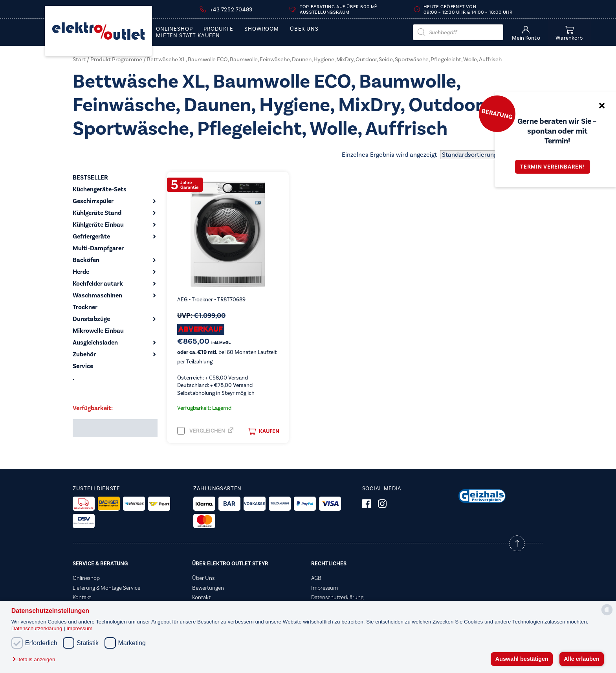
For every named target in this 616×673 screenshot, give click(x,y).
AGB (316, 578)
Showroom (262, 29)
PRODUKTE (218, 29)
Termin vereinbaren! (555, 167)
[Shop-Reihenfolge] (492, 155)
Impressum (79, 628)
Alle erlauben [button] (581, 659)
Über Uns (304, 29)
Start (79, 59)
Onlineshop (174, 29)
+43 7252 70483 (231, 10)
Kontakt (82, 597)
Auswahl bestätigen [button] (522, 659)
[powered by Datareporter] (607, 615)
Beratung (497, 114)
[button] (36, 660)
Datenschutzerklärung (38, 628)
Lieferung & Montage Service (106, 588)
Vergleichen (201, 431)
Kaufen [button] (264, 431)
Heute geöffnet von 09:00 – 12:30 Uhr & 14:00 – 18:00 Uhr (468, 9)
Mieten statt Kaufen (188, 36)
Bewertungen (208, 588)
